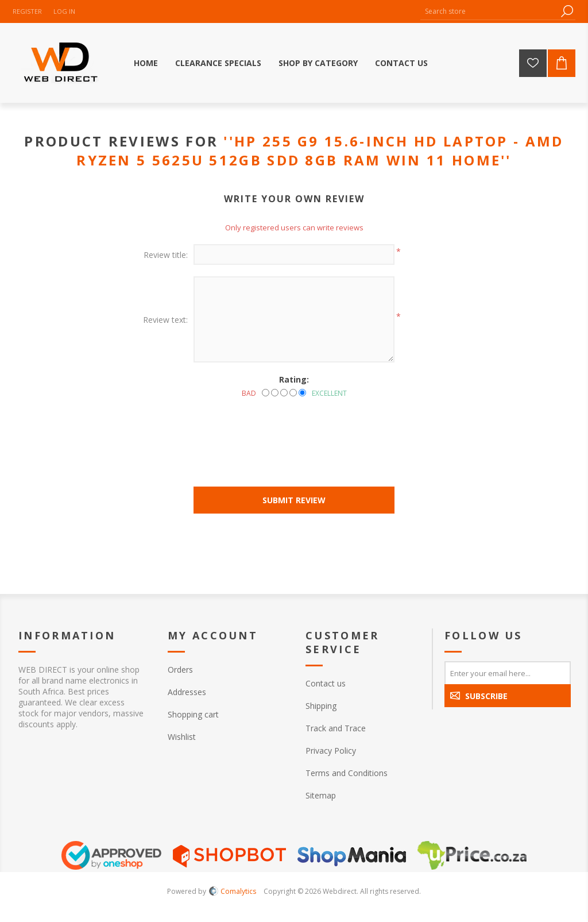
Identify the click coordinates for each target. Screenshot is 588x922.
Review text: (165, 320)
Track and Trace (336, 728)
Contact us (326, 683)
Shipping (321, 706)
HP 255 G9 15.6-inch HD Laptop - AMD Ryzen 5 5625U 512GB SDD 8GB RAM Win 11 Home (320, 151)
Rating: (294, 379)
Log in (64, 11)
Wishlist (182, 737)
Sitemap (321, 795)
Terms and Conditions (347, 773)
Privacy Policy (331, 751)
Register (27, 11)
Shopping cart (193, 714)
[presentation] (294, 430)
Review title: (166, 255)
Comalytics (233, 891)
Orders (180, 670)
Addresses (187, 692)
